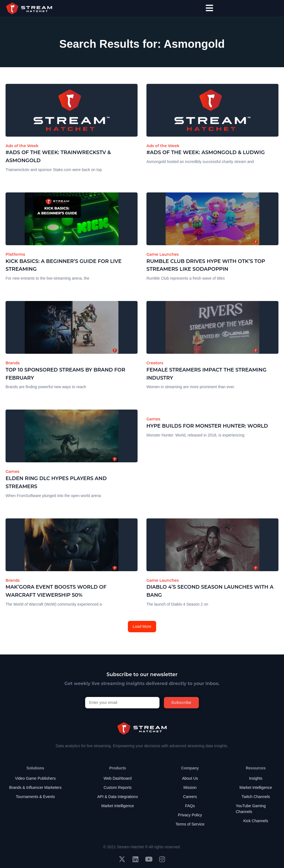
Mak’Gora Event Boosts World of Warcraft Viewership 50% (56, 591)
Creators (155, 363)
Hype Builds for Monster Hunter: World (207, 426)
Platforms (15, 254)
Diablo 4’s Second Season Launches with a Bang (210, 591)
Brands (13, 363)
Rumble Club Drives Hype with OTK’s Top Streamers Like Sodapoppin (206, 265)
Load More (142, 626)
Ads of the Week (22, 146)
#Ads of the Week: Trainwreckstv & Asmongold (58, 156)
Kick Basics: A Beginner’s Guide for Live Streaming (64, 265)
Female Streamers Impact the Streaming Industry (206, 374)
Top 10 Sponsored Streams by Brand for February (65, 374)
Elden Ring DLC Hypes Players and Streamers (56, 482)
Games (12, 471)
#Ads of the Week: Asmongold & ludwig (206, 152)
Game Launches (163, 254)
